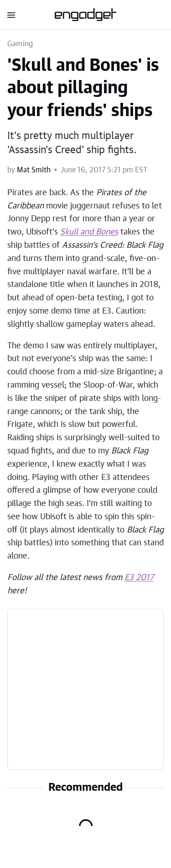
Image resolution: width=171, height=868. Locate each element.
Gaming (20, 44)
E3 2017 (139, 578)
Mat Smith (34, 170)
